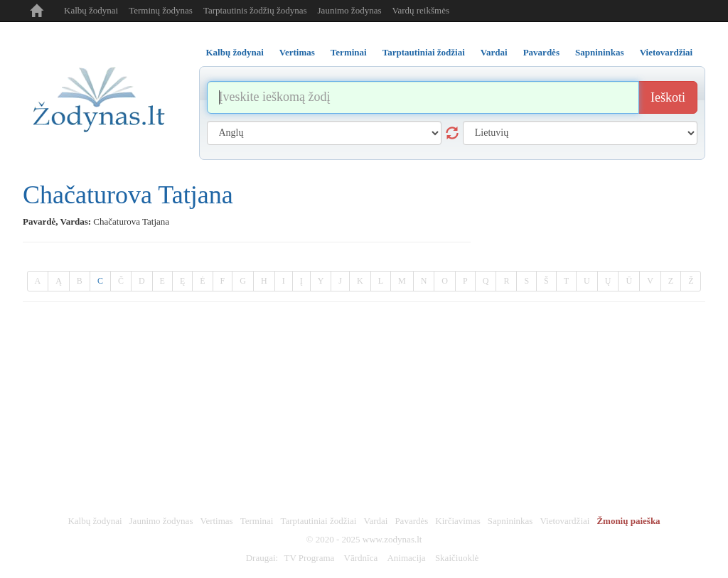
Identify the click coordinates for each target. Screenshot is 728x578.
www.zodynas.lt (392, 539)
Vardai (375, 521)
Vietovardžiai (564, 521)
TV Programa (309, 558)
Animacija (406, 558)
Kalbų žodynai (91, 10)
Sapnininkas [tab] (600, 52)
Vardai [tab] (494, 52)
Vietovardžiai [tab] (667, 52)
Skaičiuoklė (457, 558)
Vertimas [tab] (297, 52)
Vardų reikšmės (421, 10)
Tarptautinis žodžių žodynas (255, 10)
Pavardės (411, 521)
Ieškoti (668, 97)
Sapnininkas (510, 521)
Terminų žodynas (161, 10)
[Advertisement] (364, 409)
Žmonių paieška (628, 521)
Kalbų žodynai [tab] (235, 52)
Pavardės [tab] (541, 52)
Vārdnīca (361, 558)
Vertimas (216, 521)
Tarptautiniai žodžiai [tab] (424, 52)
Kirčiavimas (458, 521)
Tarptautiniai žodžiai (318, 521)
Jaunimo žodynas (350, 10)
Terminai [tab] (349, 52)
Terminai (257, 521)
